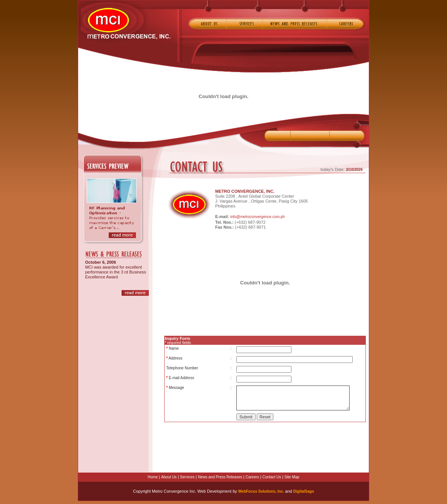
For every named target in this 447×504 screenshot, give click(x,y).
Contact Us (272, 477)
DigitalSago (304, 491)
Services (187, 477)
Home (153, 477)
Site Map (292, 477)
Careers (252, 477)
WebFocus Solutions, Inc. (261, 491)
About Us (169, 477)
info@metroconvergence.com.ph (258, 217)
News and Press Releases (220, 477)
